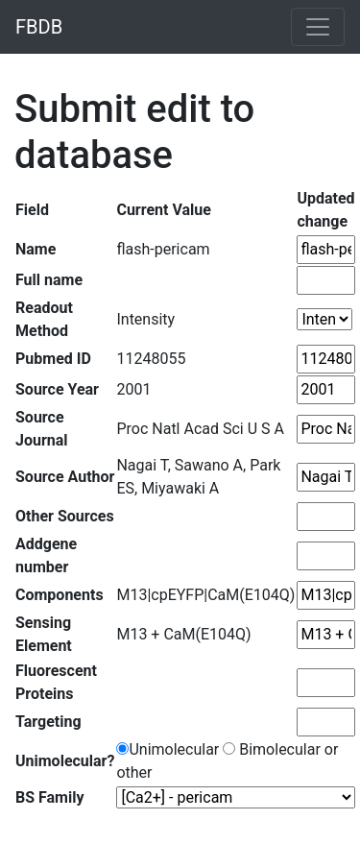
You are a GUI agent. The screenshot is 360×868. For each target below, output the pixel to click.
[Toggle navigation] (318, 27)
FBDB (39, 27)
